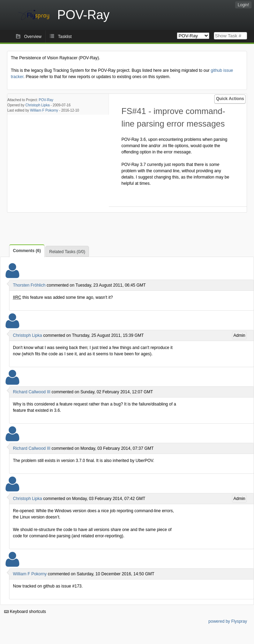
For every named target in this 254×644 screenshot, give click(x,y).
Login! (243, 5)
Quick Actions (230, 99)
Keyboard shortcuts (25, 612)
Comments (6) (27, 251)
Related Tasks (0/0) (67, 252)
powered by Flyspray (228, 621)
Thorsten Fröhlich (29, 285)
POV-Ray (46, 100)
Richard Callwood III (32, 392)
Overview (33, 37)
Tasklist (65, 37)
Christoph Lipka (38, 105)
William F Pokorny (44, 110)
